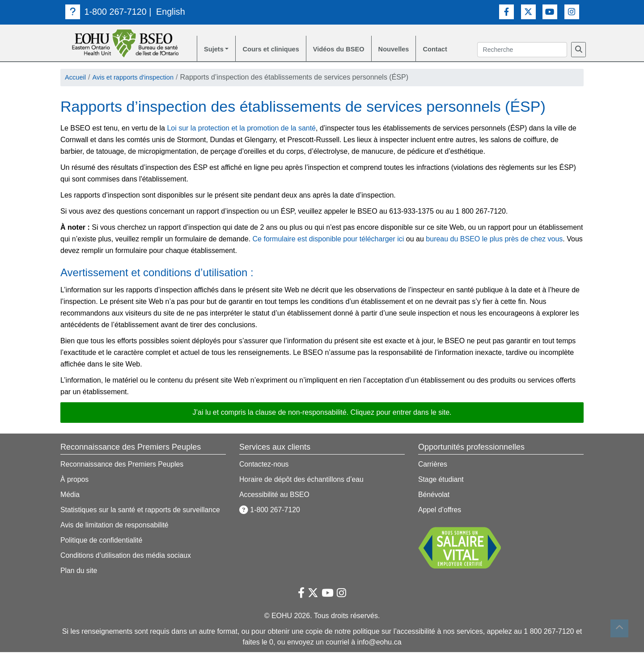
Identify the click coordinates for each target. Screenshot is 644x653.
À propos (75, 480)
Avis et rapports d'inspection (139, 78)
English (172, 12)
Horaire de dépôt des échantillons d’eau (302, 480)
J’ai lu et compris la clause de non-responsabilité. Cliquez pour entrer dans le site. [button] (322, 413)
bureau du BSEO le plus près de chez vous (494, 240)
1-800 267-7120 (106, 12)
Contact (452, 50)
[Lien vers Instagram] (572, 11)
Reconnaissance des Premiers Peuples (123, 465)
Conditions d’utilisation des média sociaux (127, 556)
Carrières (433, 465)
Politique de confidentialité (102, 541)
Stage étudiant (441, 480)
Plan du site (79, 571)
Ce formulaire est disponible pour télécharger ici (328, 240)
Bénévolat (434, 495)
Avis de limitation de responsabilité (115, 526)
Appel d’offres (440, 511)
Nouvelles (408, 50)
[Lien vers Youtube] (550, 11)
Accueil (76, 78)
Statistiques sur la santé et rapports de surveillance (141, 511)
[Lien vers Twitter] (528, 11)
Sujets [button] (215, 50)
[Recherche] (578, 50)
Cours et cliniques (276, 50)
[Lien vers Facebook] (506, 11)
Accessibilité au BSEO (275, 495)
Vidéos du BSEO (349, 50)
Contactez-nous (264, 465)
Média (70, 495)
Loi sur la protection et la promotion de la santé (241, 129)
